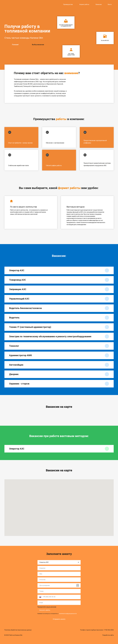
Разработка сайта (108, 635)
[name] (59, 568)
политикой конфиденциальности (68, 614)
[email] (59, 603)
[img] (22, 4)
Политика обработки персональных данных (18, 630)
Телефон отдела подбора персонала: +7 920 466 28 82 (97, 630)
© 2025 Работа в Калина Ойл (13, 635)
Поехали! (15, 45)
